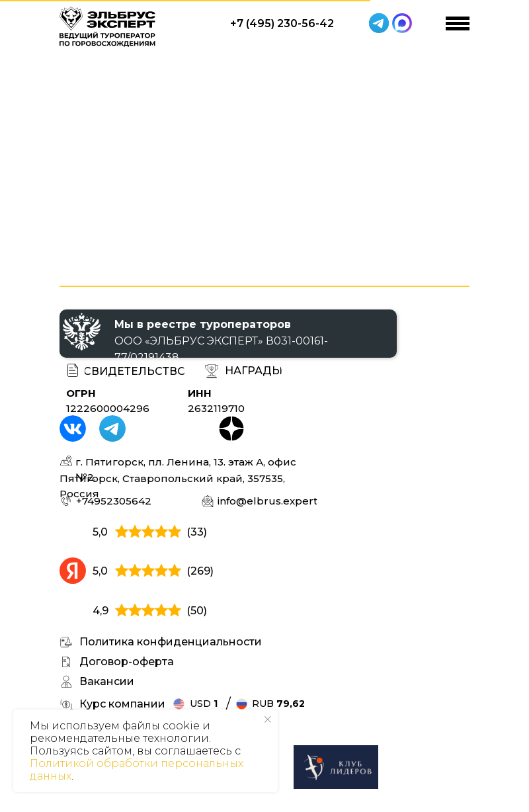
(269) (200, 571)
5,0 (100, 532)
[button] (253, 371)
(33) (197, 532)
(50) (197, 611)
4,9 (101, 611)
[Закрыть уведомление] (268, 719)
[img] (336, 767)
